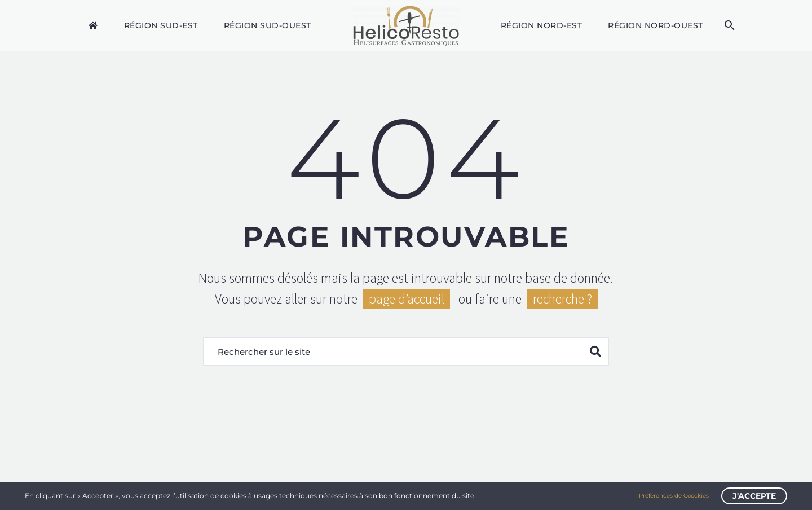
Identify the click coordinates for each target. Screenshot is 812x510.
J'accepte (754, 496)
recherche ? (562, 299)
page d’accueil (407, 299)
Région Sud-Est (161, 25)
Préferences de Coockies (674, 496)
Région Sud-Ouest (268, 25)
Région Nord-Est (542, 25)
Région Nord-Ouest (656, 25)
